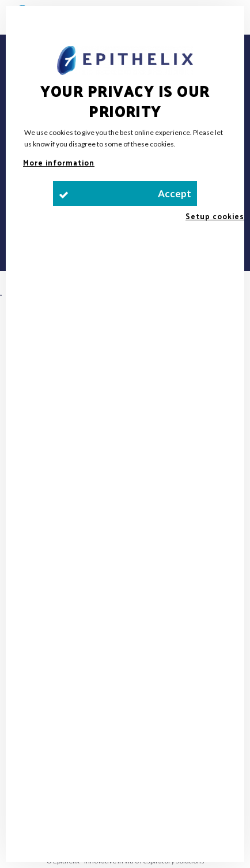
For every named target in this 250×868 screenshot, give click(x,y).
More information (59, 162)
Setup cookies (215, 216)
